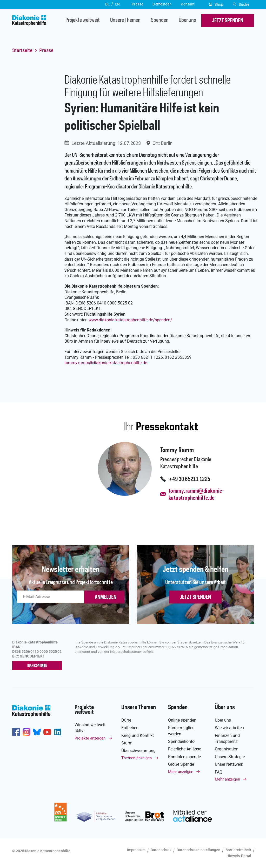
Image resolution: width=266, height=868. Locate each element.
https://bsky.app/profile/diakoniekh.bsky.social (37, 732)
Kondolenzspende (184, 757)
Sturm (127, 743)
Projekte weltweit (83, 21)
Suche (241, 4)
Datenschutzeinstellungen (198, 850)
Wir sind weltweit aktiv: (90, 728)
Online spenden (182, 720)
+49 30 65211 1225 (189, 479)
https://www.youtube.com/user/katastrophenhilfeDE (47, 732)
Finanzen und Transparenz (227, 738)
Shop (216, 4)
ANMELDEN (106, 597)
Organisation (227, 749)
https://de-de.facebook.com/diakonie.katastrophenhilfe (16, 732)
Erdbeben (130, 728)
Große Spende (181, 764)
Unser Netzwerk (229, 764)
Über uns (187, 21)
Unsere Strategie (230, 757)
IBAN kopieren (38, 666)
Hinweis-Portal (239, 856)
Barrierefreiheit (238, 850)
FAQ (219, 772)
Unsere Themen (125, 21)
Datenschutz (161, 850)
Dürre (126, 720)
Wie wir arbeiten (229, 728)
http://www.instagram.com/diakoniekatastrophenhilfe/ (26, 732)
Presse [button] (137, 4)
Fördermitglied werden (181, 731)
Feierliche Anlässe (185, 749)
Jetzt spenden (195, 597)
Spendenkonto (181, 741)
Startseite (22, 50)
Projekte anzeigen (90, 738)
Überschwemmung (138, 751)
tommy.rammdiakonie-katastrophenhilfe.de (106, 363)
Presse (46, 50)
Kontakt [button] (188, 4)
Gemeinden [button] (162, 4)
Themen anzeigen (137, 758)
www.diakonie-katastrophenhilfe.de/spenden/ (130, 320)
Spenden (160, 21)
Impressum (136, 850)
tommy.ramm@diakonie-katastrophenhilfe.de (194, 495)
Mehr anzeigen (181, 772)
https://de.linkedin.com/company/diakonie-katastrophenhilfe (58, 732)
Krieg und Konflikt (138, 735)
